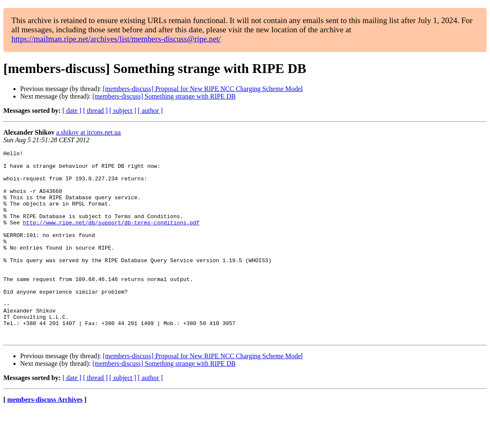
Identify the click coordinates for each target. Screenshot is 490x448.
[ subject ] (123, 111)
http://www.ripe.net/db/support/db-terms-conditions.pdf (111, 237)
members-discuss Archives (45, 437)
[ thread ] (95, 111)
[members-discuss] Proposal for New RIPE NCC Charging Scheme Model (203, 89)
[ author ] (150, 111)
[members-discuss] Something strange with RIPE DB (164, 96)
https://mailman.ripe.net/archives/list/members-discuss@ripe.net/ (116, 39)
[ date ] (72, 111)
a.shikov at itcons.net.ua (88, 132)
